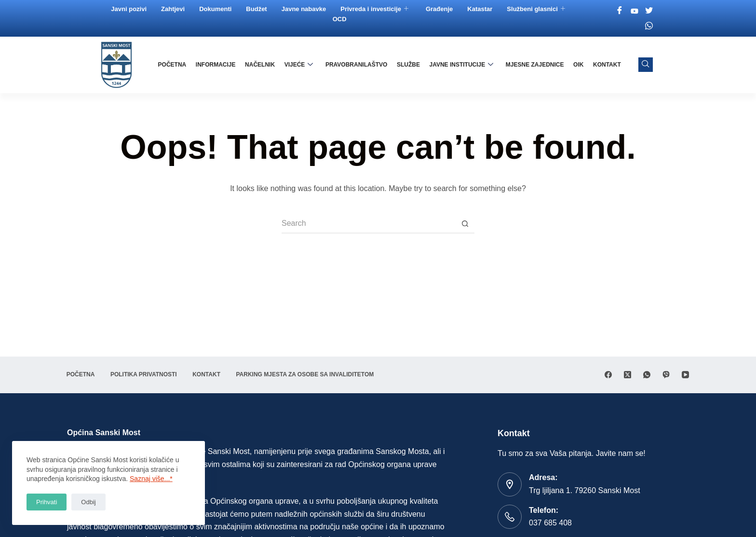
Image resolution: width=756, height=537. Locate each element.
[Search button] (465, 224)
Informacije (218, 65)
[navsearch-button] (646, 65)
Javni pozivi (129, 9)
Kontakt (607, 65)
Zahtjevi (173, 9)
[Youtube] (634, 11)
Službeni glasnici (536, 9)
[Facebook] (620, 11)
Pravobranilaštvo (358, 65)
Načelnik (262, 65)
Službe (409, 65)
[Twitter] (649, 11)
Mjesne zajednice (535, 65)
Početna (175, 65)
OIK (579, 65)
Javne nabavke (304, 9)
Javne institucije (462, 65)
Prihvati (47, 502)
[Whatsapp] (649, 26)
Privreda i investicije (375, 9)
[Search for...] (368, 224)
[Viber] (666, 375)
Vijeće (300, 65)
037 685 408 (550, 523)
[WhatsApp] (647, 375)
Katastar (480, 9)
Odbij (88, 502)
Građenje (440, 9)
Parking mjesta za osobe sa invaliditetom (309, 374)
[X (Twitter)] (628, 375)
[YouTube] (685, 375)
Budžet (257, 9)
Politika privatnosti (146, 374)
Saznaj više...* (151, 479)
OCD (340, 19)
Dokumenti (216, 9)
